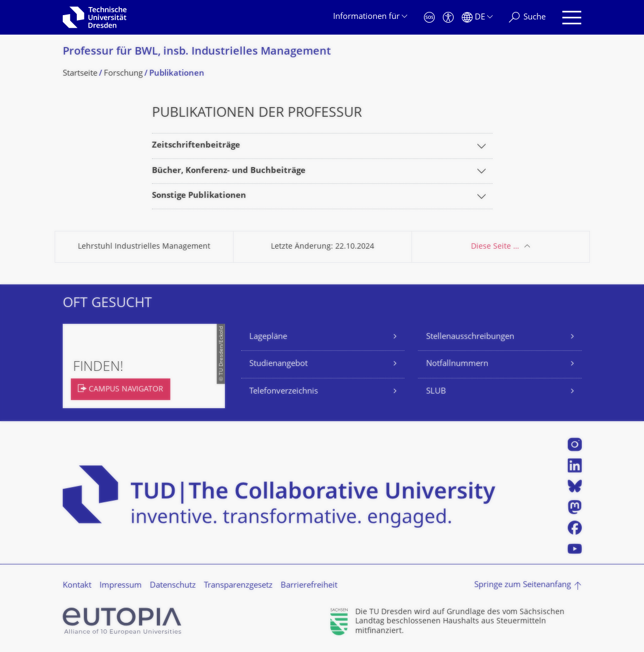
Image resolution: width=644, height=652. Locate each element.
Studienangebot (278, 364)
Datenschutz (173, 586)
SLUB (436, 392)
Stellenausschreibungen (470, 337)
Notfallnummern (457, 364)
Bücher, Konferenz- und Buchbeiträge (229, 171)
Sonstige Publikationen (199, 196)
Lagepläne (268, 337)
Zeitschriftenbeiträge (196, 146)
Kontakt (77, 586)
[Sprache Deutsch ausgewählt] (477, 18)
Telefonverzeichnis (284, 392)
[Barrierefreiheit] (448, 18)
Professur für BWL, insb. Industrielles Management (197, 52)
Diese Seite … (495, 247)
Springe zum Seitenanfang (523, 585)
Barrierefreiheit (309, 586)
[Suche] (527, 18)
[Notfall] (429, 18)
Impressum (121, 586)
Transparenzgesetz (238, 586)
